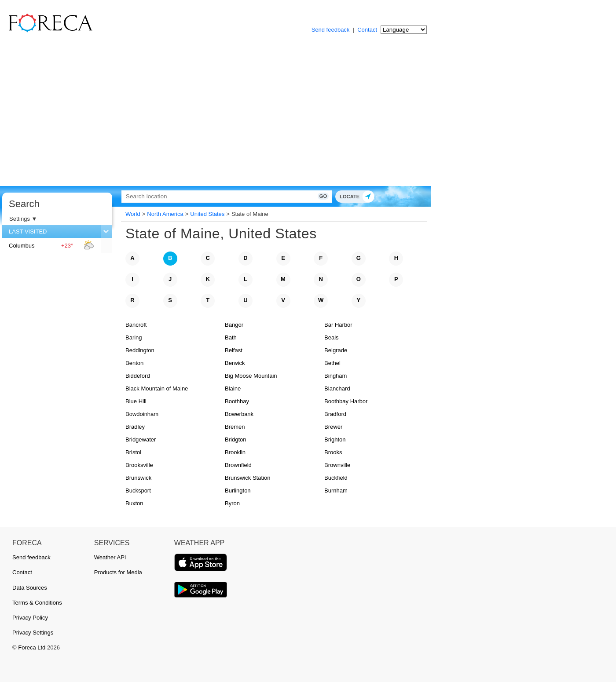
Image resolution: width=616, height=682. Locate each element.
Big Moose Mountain (251, 376)
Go (316, 196)
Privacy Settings (33, 633)
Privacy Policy (30, 618)
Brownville (337, 465)
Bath (231, 337)
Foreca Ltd (32, 647)
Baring (134, 337)
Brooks (333, 452)
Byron (232, 503)
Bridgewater (141, 439)
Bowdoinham (142, 414)
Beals (332, 337)
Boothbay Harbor (346, 401)
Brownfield (238, 465)
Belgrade (336, 350)
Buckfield (336, 478)
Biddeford (138, 376)
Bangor (234, 325)
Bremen (235, 427)
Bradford (335, 414)
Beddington (140, 350)
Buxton (134, 503)
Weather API (110, 557)
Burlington (238, 491)
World (133, 214)
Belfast (234, 350)
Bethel (332, 363)
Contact (367, 30)
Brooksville (139, 465)
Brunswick (138, 478)
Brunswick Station (247, 478)
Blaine (233, 388)
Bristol (133, 452)
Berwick (235, 363)
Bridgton (235, 439)
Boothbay (237, 401)
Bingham (335, 376)
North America (165, 214)
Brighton (335, 439)
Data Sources (30, 588)
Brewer (333, 427)
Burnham (336, 491)
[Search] (222, 196)
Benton (134, 363)
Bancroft (136, 325)
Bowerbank (239, 414)
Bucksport (138, 491)
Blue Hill (136, 401)
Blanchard (337, 388)
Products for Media (118, 572)
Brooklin (235, 452)
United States (207, 214)
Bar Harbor (338, 325)
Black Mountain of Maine (157, 388)
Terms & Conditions (37, 603)
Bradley (135, 427)
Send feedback (331, 30)
